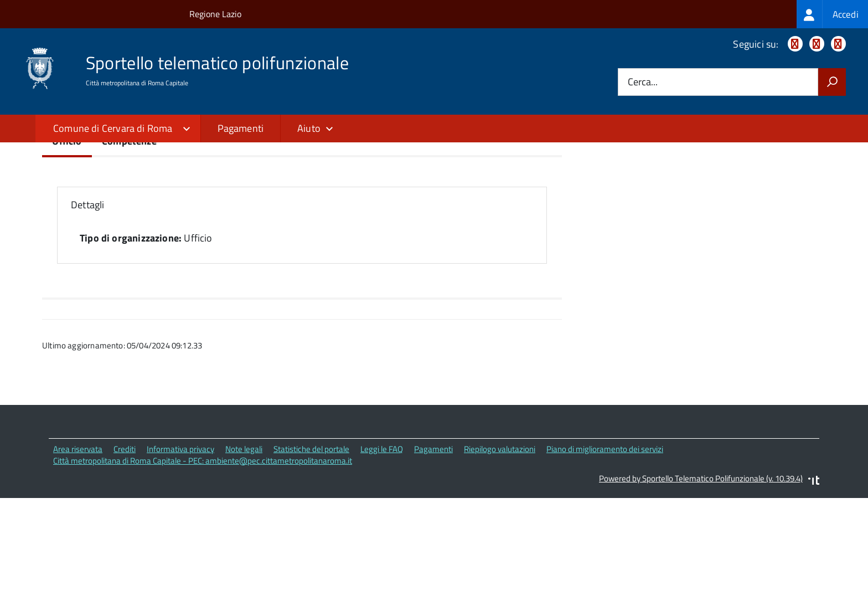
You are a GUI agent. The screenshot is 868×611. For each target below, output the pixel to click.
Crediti (125, 545)
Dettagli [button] (87, 302)
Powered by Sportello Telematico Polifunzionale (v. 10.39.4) (701, 575)
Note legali (244, 545)
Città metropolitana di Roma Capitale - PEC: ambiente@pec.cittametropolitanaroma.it (203, 557)
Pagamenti (241, 128)
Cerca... (643, 82)
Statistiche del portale (311, 545)
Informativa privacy (180, 545)
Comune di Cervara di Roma (113, 128)
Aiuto (309, 128)
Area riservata (78, 545)
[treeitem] (832, 14)
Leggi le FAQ (382, 545)
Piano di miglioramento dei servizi (605, 545)
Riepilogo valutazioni (500, 545)
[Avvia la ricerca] (832, 82)
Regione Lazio (215, 14)
